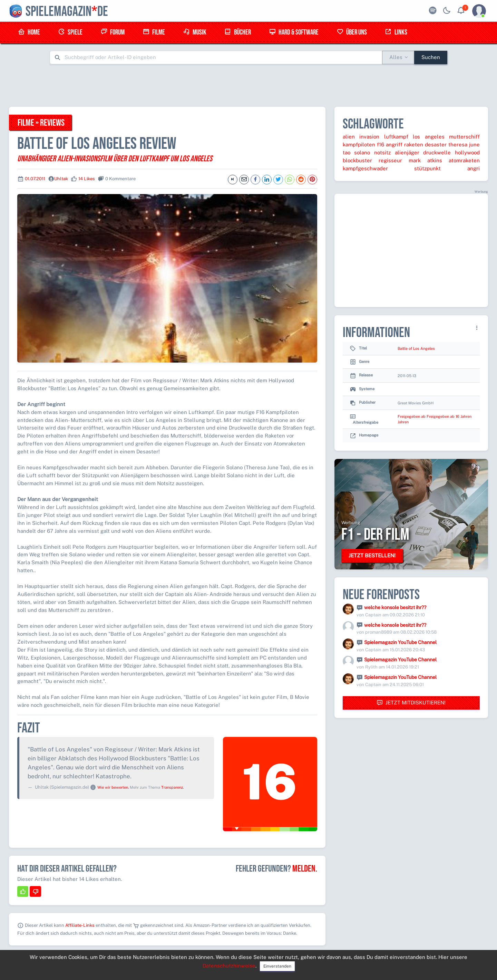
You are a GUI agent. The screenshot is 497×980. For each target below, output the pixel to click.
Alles (396, 57)
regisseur (390, 160)
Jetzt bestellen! (372, 555)
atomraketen (464, 160)
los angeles (428, 137)
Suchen (431, 57)
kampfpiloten (359, 145)
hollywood (467, 152)
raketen (414, 145)
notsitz (382, 152)
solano (362, 152)
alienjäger (407, 152)
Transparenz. (172, 787)
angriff (394, 145)
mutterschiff (464, 137)
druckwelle (437, 152)
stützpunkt (427, 168)
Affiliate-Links (80, 925)
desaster (436, 145)
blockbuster (357, 160)
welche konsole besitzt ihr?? (395, 607)
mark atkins (425, 160)
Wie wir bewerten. (113, 787)
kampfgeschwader (365, 168)
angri (474, 168)
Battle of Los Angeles (416, 348)
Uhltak (61, 179)
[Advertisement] (248, 85)
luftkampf (396, 137)
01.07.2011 (35, 179)
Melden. (305, 869)
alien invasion (361, 137)
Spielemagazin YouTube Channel (400, 642)
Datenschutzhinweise (229, 966)
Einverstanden (277, 966)
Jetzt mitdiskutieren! (411, 703)
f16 (381, 145)
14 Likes (87, 179)
